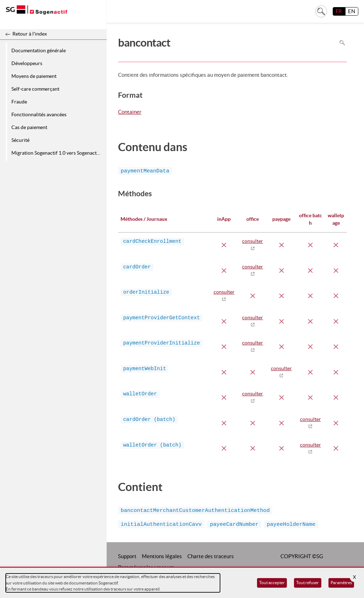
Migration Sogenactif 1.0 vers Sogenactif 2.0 (58, 153)
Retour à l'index (30, 34)
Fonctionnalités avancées (39, 114)
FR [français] (339, 11)
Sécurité (20, 140)
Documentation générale (39, 50)
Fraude (19, 102)
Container (130, 112)
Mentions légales (162, 556)
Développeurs (27, 63)
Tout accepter (272, 583)
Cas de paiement (29, 127)
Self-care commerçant (35, 89)
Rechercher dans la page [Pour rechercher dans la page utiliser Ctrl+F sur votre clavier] (342, 42)
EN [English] (352, 11)
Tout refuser (307, 583)
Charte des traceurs (211, 556)
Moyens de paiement (34, 76)
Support (127, 556)
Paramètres (341, 583)
